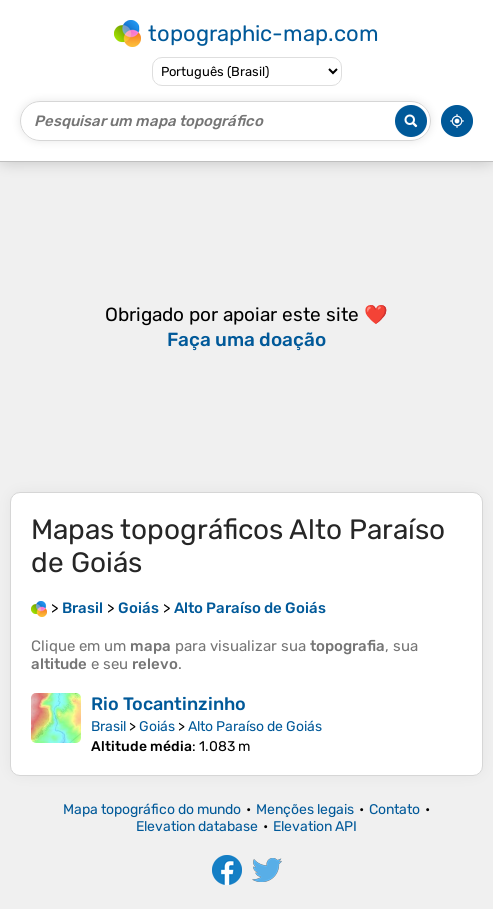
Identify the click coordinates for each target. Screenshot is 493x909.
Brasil (108, 726)
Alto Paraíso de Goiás (255, 726)
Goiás (157, 726)
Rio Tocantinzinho (168, 704)
